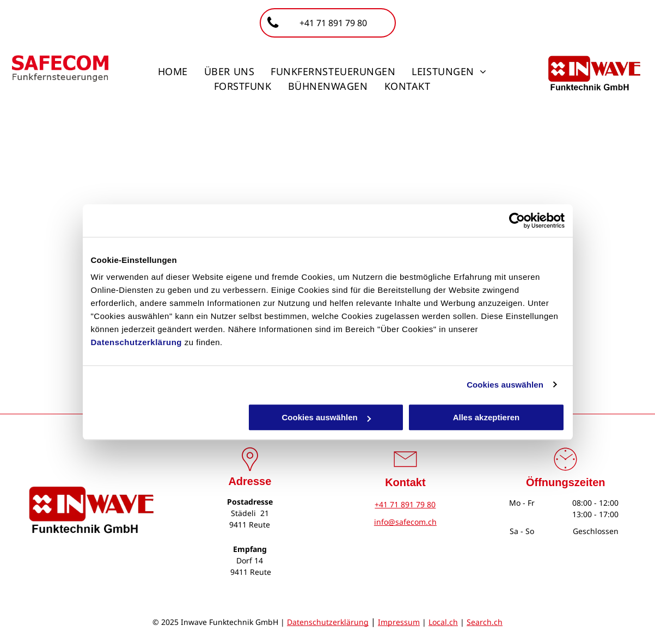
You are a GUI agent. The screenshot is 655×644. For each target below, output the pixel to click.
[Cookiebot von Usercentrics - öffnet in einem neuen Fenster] (517, 220)
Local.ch (443, 622)
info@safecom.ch (405, 522)
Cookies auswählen (505, 385)
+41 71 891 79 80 (405, 504)
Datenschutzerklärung (137, 342)
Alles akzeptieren (486, 417)
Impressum (399, 622)
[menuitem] (173, 72)
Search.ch (485, 622)
